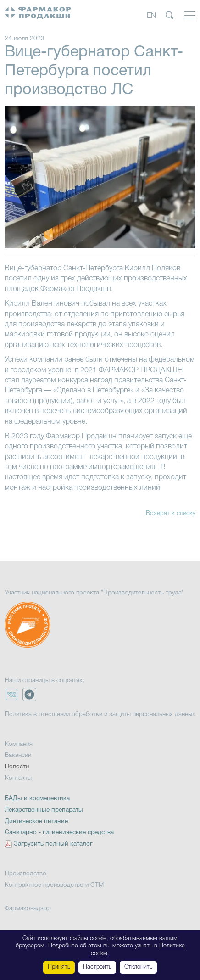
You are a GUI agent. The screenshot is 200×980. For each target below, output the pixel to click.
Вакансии (18, 755)
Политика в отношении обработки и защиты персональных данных (100, 714)
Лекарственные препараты (44, 810)
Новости (17, 767)
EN (151, 16)
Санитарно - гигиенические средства (59, 832)
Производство (25, 874)
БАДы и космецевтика (37, 798)
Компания (19, 744)
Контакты (18, 778)
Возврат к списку (171, 513)
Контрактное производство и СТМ (54, 885)
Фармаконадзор (28, 909)
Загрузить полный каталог (53, 844)
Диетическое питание (36, 821)
